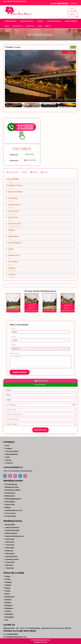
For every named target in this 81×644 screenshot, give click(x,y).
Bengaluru (9, 605)
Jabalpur (8, 585)
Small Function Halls (12, 530)
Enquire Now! (41, 430)
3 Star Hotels (10, 542)
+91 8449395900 (59, 4)
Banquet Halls (10, 525)
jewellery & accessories (14, 510)
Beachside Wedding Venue (14, 536)
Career (8, 457)
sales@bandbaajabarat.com (15, 637)
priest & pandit (11, 516)
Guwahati (9, 582)
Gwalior (8, 591)
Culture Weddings (54, 21)
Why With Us (17, 26)
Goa (7, 620)
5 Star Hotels (10, 548)
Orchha (8, 579)
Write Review (15, 353)
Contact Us (30, 26)
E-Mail (13, 336)
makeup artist (10, 496)
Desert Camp (10, 539)
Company (9, 448)
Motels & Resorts (11, 533)
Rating (14, 345)
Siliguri (8, 576)
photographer (10, 502)
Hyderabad (9, 614)
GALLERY (40, 21)
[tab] (12, 172)
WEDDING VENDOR (27, 21)
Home (7, 446)
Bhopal (8, 588)
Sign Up (73, 14)
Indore (8, 594)
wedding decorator (12, 487)
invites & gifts (10, 505)
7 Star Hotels (10, 545)
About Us (74, 3)
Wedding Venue (11, 21)
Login (71, 9)
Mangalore (9, 608)
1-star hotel (10, 568)
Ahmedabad (10, 617)
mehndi (8, 507)
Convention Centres (12, 559)
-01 (21, 467)
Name (13, 328)
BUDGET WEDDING (71, 21)
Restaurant (9, 551)
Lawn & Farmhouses (12, 527)
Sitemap (8, 460)
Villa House (9, 565)
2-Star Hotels (10, 562)
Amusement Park (11, 556)
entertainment (10, 493)
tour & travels (10, 513)
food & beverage (11, 484)
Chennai (8, 611)
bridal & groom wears (13, 490)
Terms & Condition (12, 451)
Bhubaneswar (10, 597)
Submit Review (20, 372)
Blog (7, 26)
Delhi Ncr (9, 600)
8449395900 (13, 467)
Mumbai (8, 603)
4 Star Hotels (10, 554)
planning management (13, 499)
